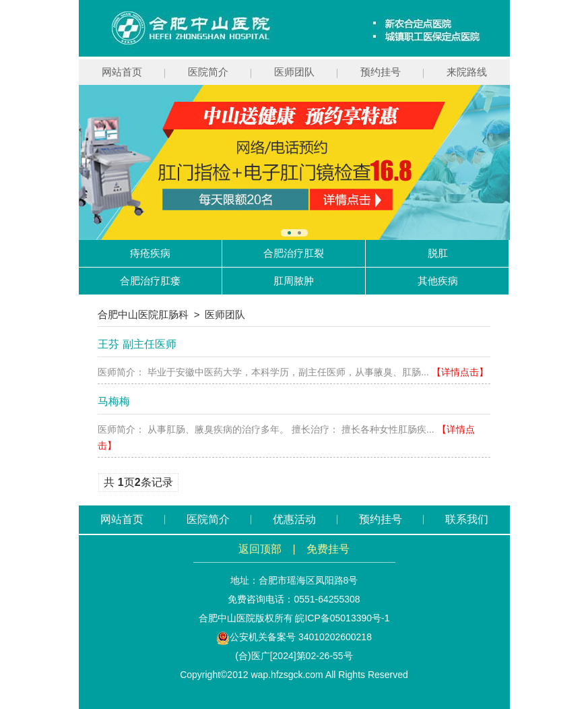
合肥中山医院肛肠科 (143, 314)
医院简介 (208, 72)
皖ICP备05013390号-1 (342, 618)
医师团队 (294, 72)
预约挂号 (381, 72)
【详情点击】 (460, 372)
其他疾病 (438, 281)
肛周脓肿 (294, 281)
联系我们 (467, 519)
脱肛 (438, 253)
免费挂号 (328, 549)
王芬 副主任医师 (137, 344)
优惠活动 (294, 519)
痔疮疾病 (150, 253)
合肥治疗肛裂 (294, 253)
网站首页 (122, 72)
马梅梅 (114, 401)
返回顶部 (260, 549)
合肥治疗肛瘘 (150, 281)
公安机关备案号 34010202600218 (294, 637)
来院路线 (467, 72)
